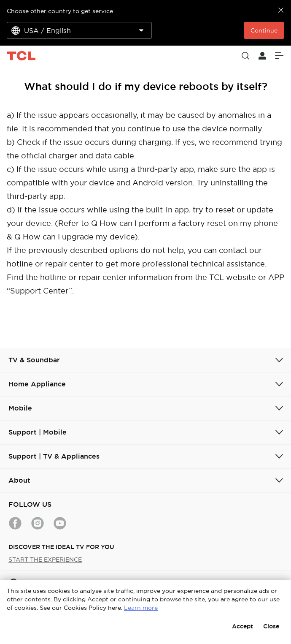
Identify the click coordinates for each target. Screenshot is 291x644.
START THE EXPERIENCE (45, 560)
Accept (242, 626)
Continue (264, 30)
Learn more (141, 608)
